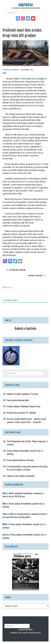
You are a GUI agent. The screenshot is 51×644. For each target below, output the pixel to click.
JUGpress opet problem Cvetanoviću (21, 476)
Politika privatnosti (25, 629)
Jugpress (15, 70)
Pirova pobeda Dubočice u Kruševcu (20, 460)
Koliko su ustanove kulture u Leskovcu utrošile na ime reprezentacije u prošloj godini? (25, 516)
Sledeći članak (36, 275)
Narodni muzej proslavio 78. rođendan (21, 413)
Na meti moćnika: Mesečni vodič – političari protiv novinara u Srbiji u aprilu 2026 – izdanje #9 (27, 420)
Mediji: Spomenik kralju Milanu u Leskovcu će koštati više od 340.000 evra (23, 495)
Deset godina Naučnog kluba (18, 400)
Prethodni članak (16, 270)
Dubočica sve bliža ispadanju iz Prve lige (22, 394)
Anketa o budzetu (25, 328)
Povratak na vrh (35, 633)
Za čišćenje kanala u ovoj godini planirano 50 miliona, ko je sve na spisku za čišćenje (27, 468)
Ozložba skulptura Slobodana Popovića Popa (24, 406)
